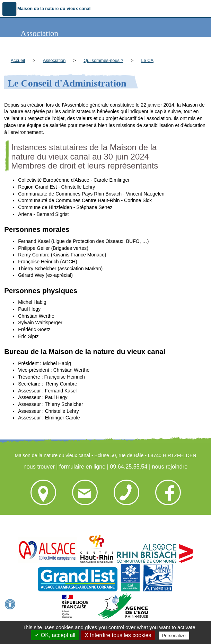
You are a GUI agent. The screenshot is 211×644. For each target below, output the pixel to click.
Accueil (18, 60)
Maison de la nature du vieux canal (54, 8)
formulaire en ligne (82, 466)
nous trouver (39, 466)
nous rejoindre (170, 466)
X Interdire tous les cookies (118, 635)
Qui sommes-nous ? (103, 60)
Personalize (174, 636)
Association (54, 60)
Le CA (147, 60)
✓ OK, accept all (55, 635)
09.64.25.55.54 (129, 466)
